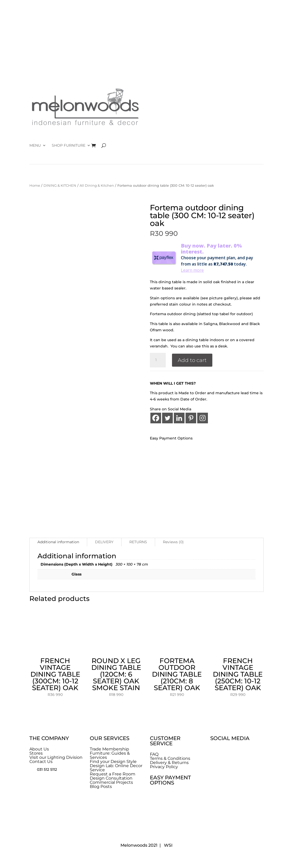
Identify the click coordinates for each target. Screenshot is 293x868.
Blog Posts (101, 786)
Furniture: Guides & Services (110, 755)
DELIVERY (104, 542)
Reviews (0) (173, 542)
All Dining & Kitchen (97, 186)
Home (35, 186)
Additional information (58, 542)
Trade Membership (109, 749)
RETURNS (138, 542)
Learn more (192, 270)
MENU (35, 146)
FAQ (154, 754)
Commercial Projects (111, 782)
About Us (39, 749)
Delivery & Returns (169, 763)
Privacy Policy (164, 767)
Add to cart (192, 360)
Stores (36, 753)
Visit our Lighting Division (56, 757)
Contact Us (41, 762)
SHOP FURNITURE (69, 146)
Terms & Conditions (170, 758)
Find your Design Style (113, 762)
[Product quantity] (158, 360)
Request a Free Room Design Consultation (113, 776)
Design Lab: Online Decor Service (116, 768)
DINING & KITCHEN (60, 186)
